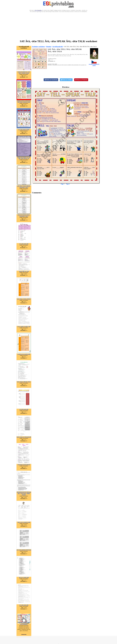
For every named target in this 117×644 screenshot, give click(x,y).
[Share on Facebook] (51, 80)
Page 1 (63, 184)
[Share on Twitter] (66, 80)
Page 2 (68, 184)
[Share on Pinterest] (81, 80)
